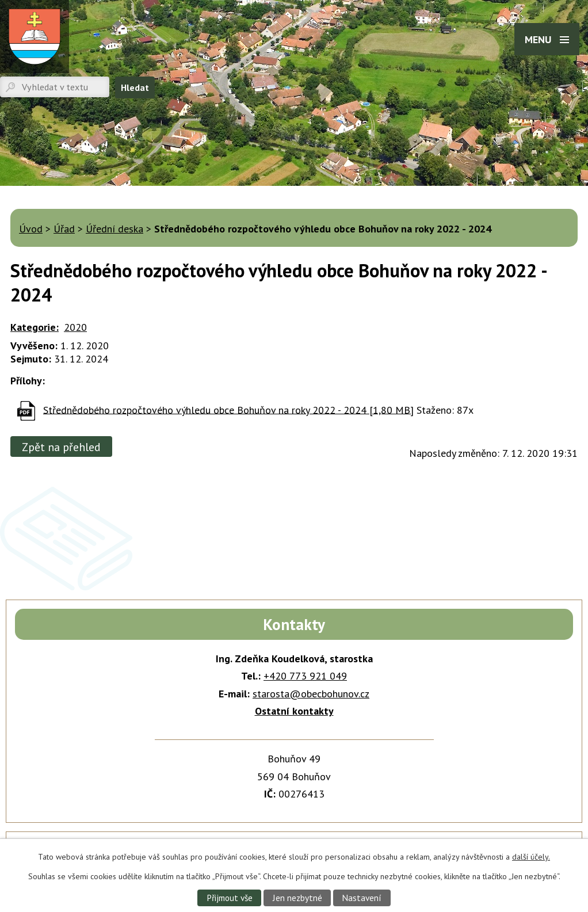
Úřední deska (114, 229)
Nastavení (362, 898)
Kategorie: (35, 327)
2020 (75, 327)
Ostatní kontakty (294, 711)
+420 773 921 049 (305, 676)
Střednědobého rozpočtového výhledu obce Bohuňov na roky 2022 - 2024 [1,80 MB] (228, 409)
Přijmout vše (230, 898)
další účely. (531, 857)
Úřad (64, 229)
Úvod (31, 229)
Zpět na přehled (61, 447)
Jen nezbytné (297, 898)
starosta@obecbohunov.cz (311, 694)
